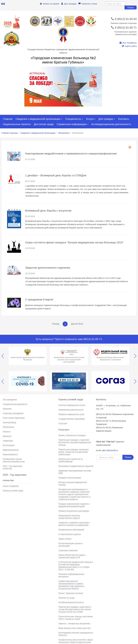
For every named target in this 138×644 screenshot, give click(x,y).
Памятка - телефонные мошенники (74, 624)
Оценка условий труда (13, 491)
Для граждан (69, 4)
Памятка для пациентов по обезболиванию (71, 460)
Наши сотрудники (11, 486)
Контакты (124, 119)
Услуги (90, 119)
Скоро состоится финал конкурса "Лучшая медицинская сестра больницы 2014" (74, 242)
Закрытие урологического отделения (48, 268)
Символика (8, 441)
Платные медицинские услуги (72, 405)
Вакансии (7, 436)
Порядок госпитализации (70, 478)
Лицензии (7, 409)
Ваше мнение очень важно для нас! (75, 628)
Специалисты (73, 119)
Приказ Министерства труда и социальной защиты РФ (72, 556)
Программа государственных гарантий (76, 466)
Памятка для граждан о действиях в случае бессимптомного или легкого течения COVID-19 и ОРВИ (75, 609)
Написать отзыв (88, 4)
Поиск (131, 8)
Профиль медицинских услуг (71, 414)
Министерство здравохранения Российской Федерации (28, 355)
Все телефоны (128, 43)
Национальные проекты (17, 124)
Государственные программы (72, 419)
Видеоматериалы (11, 450)
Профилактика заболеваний (71, 530)
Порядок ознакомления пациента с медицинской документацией (74, 505)
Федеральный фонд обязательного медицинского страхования (110, 355)
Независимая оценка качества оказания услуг (14, 460)
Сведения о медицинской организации (38, 119)
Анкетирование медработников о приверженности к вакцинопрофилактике (71, 154)
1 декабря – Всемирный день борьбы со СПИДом (56, 175)
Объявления (64, 133)
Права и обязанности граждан (72, 435)
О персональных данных (70, 534)
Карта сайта (129, 46)
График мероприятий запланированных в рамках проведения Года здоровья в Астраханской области (71, 585)
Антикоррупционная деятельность (111, 124)
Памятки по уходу (66, 598)
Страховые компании (68, 550)
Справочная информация (72, 124)
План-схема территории (14, 418)
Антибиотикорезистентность (71, 602)
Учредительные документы (15, 404)
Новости (7, 432)
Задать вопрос (65, 539)
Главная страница (10, 133)
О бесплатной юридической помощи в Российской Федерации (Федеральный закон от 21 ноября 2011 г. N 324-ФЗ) (76, 566)
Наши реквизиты (10, 454)
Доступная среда (44, 124)
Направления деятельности (71, 410)
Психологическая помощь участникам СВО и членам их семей (76, 618)
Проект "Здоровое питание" (71, 593)
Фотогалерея (9, 445)
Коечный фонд (9, 422)
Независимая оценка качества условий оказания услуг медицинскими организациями (69, 356)
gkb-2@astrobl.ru (110, 450)
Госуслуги (63, 423)
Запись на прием (49, 4)
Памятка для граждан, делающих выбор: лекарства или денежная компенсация (74, 452)
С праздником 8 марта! (39, 299)
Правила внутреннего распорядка (74, 511)
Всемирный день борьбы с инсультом (48, 211)
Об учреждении (10, 400)
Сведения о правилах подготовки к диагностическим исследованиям (74, 524)
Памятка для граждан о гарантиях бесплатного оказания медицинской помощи (75, 442)
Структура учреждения (13, 413)
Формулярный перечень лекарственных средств (69, 517)
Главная (8, 119)
